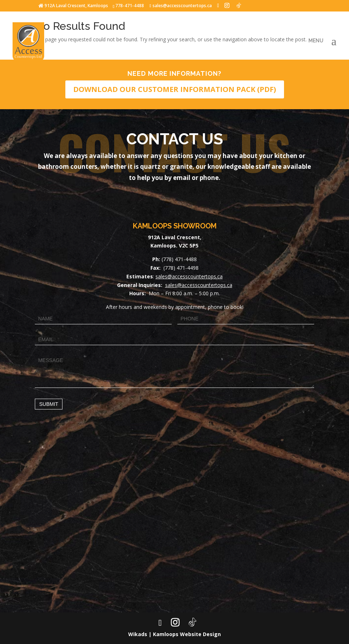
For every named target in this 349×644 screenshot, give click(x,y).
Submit (49, 404)
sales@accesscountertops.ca (189, 276)
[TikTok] (239, 5)
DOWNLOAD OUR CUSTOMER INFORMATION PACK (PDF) (175, 89)
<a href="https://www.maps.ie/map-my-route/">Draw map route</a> (174, 523)
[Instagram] (227, 5)
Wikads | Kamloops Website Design (174, 634)
